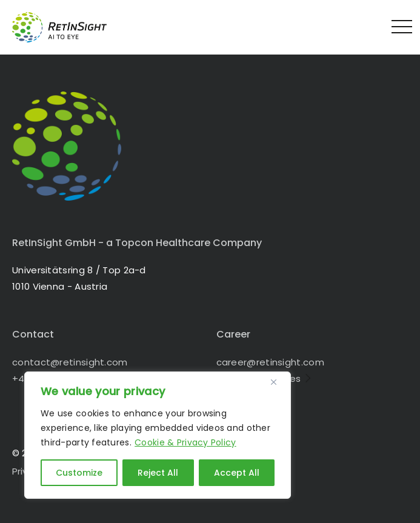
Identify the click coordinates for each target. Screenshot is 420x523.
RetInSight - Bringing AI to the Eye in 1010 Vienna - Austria (70, 27)
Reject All (158, 473)
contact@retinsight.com (70, 362)
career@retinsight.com (270, 362)
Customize (79, 473)
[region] (158, 435)
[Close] (278, 382)
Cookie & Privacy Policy (185, 442)
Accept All (237, 473)
